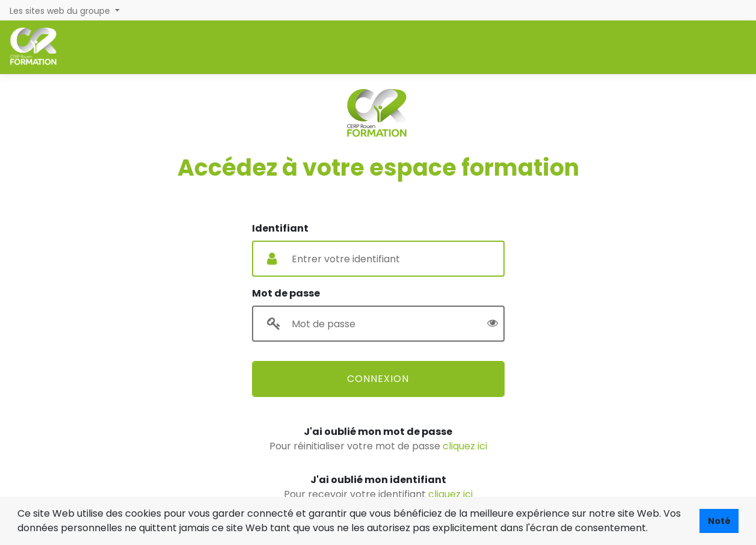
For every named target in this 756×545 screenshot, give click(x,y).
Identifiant (280, 228)
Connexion (378, 379)
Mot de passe (286, 293)
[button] (652, 529)
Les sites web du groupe (61, 11)
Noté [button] (719, 521)
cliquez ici (465, 446)
